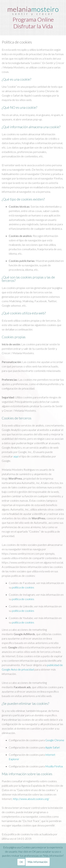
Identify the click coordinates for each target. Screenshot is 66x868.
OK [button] (21, 862)
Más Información (38, 862)
